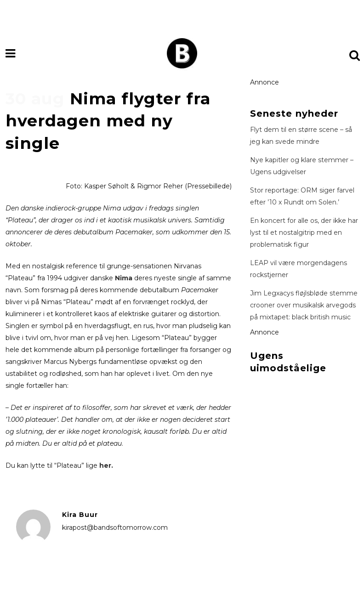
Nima (124, 278)
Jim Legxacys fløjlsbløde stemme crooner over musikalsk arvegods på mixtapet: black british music (304, 305)
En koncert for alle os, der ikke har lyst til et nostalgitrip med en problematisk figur (304, 233)
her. (106, 465)
